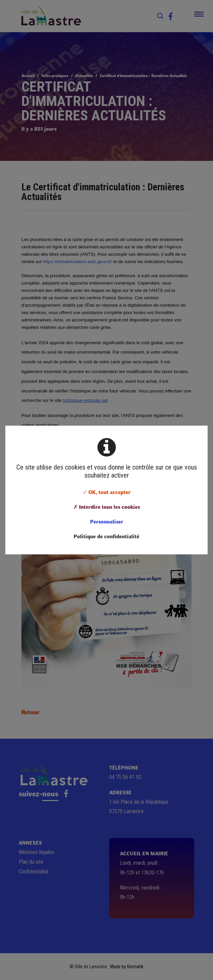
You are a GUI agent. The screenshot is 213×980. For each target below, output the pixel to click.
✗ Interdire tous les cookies (107, 507)
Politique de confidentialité (106, 536)
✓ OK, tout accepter (107, 492)
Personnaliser (107, 521)
